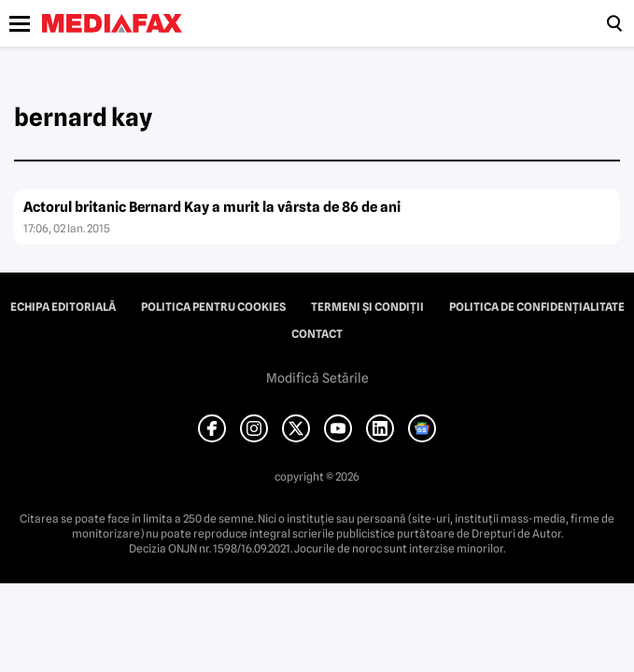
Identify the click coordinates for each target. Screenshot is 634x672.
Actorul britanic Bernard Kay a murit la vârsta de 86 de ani (212, 207)
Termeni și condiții (367, 307)
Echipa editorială (63, 307)
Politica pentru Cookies (213, 307)
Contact (317, 334)
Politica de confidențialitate (537, 307)
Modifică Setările (317, 378)
